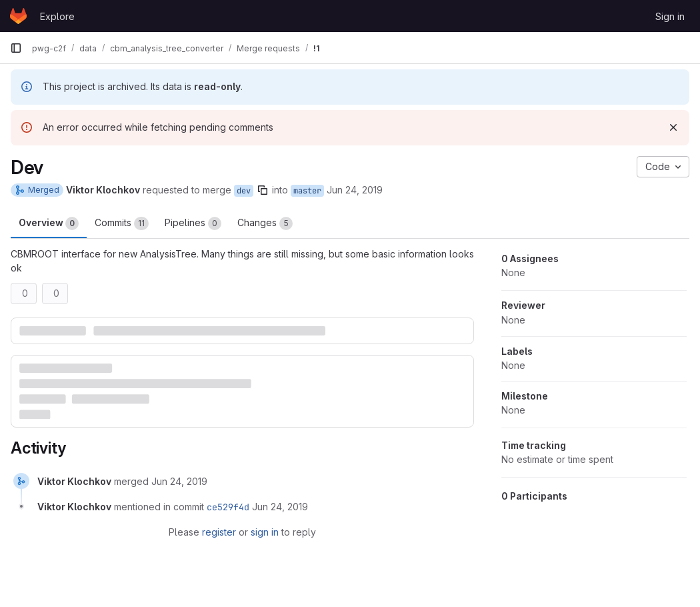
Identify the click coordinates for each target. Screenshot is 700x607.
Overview (49, 223)
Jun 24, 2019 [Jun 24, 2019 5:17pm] (355, 190)
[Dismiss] (673, 127)
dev (244, 191)
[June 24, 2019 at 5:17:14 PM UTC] (179, 481)
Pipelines (193, 223)
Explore (57, 16)
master (307, 191)
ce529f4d (228, 507)
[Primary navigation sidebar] (16, 48)
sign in (265, 532)
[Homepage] (18, 16)
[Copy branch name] (263, 190)
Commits (122, 223)
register (219, 532)
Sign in (670, 16)
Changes (265, 223)
